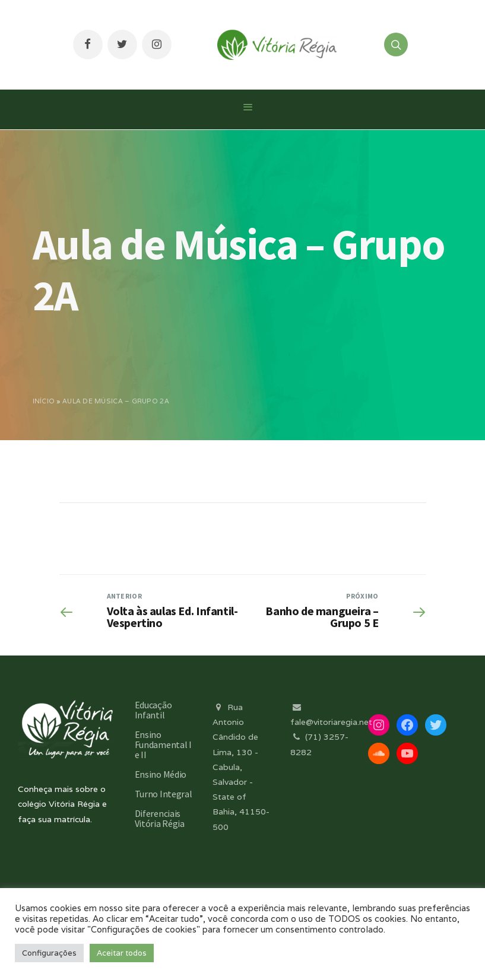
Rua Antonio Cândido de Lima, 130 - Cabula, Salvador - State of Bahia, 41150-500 (241, 767)
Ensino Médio (161, 774)
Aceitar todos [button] (122, 953)
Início (44, 401)
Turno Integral (164, 794)
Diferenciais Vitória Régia (160, 818)
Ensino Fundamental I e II (163, 744)
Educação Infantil (153, 710)
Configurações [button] (49, 953)
